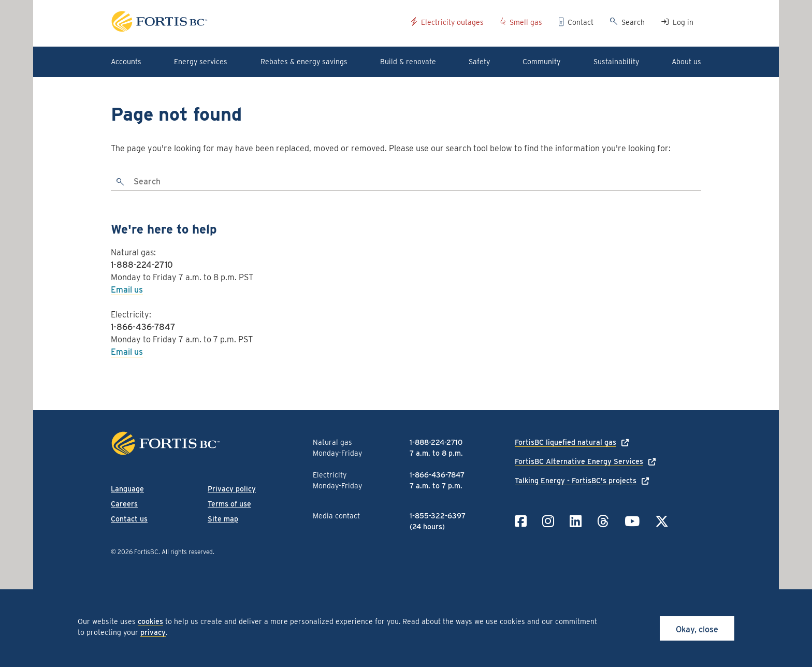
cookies (150, 621)
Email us (127, 290)
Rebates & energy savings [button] (304, 62)
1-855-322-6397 (438, 516)
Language (127, 489)
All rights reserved (187, 552)
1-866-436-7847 (143, 327)
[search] (121, 182)
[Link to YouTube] (632, 521)
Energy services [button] (201, 62)
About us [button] (686, 62)
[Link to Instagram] (548, 521)
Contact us (129, 519)
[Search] (416, 182)
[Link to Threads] (603, 521)
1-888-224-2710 (142, 265)
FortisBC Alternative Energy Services (579, 461)
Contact (581, 22)
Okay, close (697, 629)
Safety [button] (479, 62)
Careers (124, 504)
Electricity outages (452, 22)
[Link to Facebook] (521, 521)
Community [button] (541, 62)
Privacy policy (232, 489)
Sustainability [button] (616, 62)
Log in (683, 22)
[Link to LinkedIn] (576, 521)
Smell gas (526, 22)
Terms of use (229, 504)
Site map (223, 519)
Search (633, 22)
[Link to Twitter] (662, 521)
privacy (153, 632)
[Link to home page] (257, 23)
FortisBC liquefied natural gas (565, 442)
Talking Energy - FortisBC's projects (576, 481)
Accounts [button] (126, 62)
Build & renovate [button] (408, 62)
